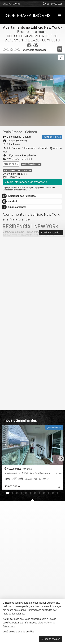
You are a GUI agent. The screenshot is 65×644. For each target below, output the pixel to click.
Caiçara (31, 132)
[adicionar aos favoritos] (59, 487)
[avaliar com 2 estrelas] (8, 50)
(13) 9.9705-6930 (54, 4)
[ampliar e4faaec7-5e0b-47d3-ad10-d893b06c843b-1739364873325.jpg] (32, 79)
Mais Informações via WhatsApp (25, 182)
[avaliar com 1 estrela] (4, 50)
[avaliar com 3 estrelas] (12, 50)
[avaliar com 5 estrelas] (19, 50)
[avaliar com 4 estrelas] (15, 50)
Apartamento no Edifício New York (31, 27)
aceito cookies (51, 639)
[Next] (61, 459)
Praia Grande (12, 132)
